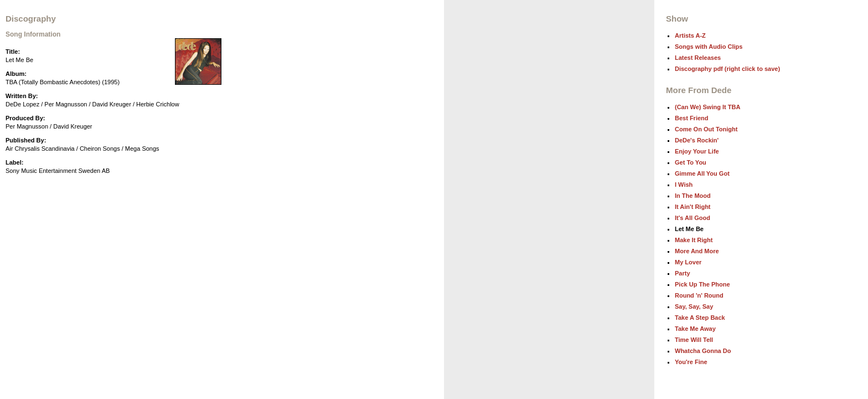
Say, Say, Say (694, 306)
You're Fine (691, 362)
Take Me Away (695, 329)
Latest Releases (698, 58)
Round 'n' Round (699, 295)
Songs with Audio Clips (709, 47)
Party (683, 273)
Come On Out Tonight (706, 129)
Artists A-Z (690, 35)
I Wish (684, 185)
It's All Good (693, 218)
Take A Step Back (700, 318)
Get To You (691, 162)
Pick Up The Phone (702, 284)
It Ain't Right (693, 207)
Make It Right (694, 240)
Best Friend (692, 118)
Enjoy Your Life (697, 151)
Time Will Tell (694, 340)
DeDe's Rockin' (697, 140)
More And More (697, 251)
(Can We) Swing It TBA (707, 107)
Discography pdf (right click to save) (727, 69)
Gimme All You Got (702, 173)
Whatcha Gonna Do (703, 351)
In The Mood (693, 196)
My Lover (688, 262)
